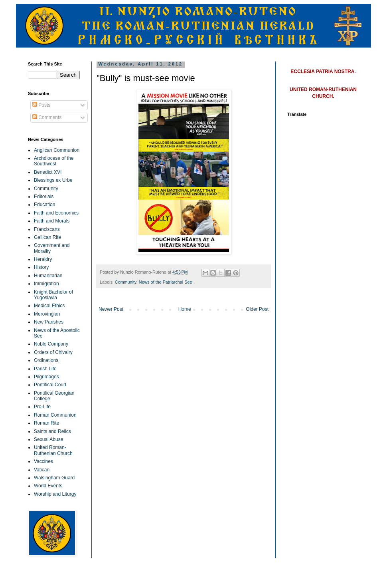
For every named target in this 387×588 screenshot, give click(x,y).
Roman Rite (46, 423)
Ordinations (46, 360)
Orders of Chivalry (53, 352)
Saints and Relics (52, 431)
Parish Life (45, 369)
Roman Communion (55, 415)
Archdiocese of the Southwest (54, 161)
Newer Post (111, 309)
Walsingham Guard (54, 478)
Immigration (46, 284)
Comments (47, 117)
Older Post (257, 309)
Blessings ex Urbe (53, 180)
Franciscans (47, 229)
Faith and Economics (56, 213)
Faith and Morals (52, 221)
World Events (48, 486)
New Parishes (49, 322)
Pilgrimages (46, 377)
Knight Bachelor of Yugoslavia (53, 295)
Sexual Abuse (48, 439)
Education (44, 205)
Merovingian (47, 314)
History (41, 267)
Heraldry (43, 259)
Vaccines (43, 461)
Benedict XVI (48, 172)
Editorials (44, 197)
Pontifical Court (50, 385)
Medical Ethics (49, 306)
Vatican (42, 470)
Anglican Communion (57, 150)
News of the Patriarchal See (166, 282)
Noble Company (51, 344)
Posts (41, 105)
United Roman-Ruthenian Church (53, 450)
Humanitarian (48, 276)
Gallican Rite (47, 237)
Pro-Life (42, 407)
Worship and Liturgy (55, 494)
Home (185, 309)
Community (126, 282)
